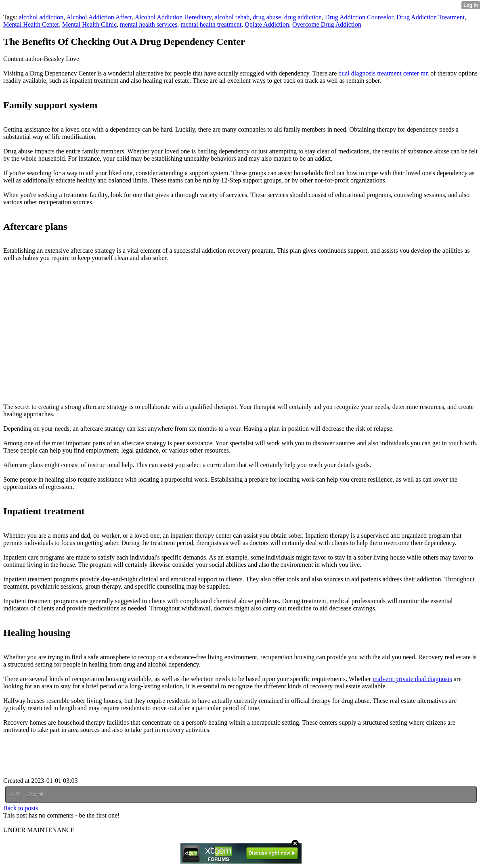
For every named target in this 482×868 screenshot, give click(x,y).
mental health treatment (211, 24)
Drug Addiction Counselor (359, 17)
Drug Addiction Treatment (431, 17)
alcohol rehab (232, 17)
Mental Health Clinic (89, 24)
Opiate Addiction (267, 24)
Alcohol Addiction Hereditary (173, 17)
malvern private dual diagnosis (412, 679)
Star (35, 795)
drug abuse (267, 17)
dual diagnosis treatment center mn (384, 73)
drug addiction (303, 17)
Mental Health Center (31, 24)
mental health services (149, 24)
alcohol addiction (41, 17)
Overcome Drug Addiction (327, 24)
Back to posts (21, 808)
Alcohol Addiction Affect (99, 17)
